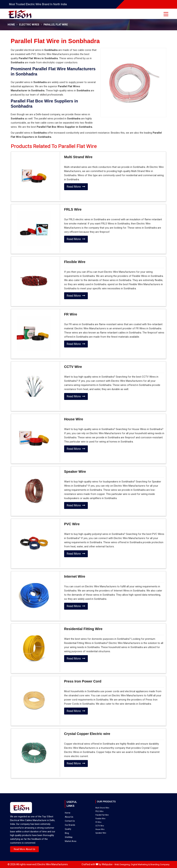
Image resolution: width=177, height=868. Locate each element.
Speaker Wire (75, 472)
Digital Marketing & (140, 864)
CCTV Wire (73, 367)
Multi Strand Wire (78, 157)
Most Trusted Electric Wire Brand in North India (38, 4)
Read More (76, 187)
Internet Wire (75, 576)
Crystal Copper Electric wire (87, 734)
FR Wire (71, 314)
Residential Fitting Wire (83, 629)
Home (11, 25)
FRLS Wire (73, 209)
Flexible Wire (75, 262)
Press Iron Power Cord (83, 681)
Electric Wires (29, 25)
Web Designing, (122, 864)
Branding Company (160, 864)
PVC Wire (72, 524)
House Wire (74, 419)
